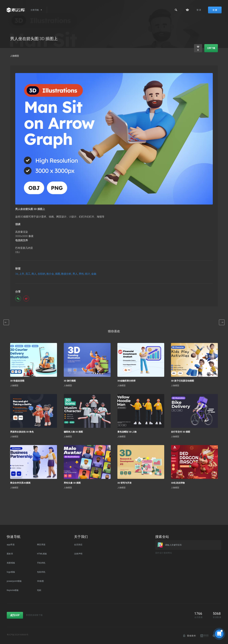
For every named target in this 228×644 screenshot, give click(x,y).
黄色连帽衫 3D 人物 (127, 432)
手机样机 (41, 563)
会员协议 (78, 545)
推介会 (50, 274)
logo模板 (11, 572)
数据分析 (66, 274)
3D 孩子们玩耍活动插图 (183, 381)
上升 (22, 274)
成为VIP (15, 615)
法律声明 (78, 554)
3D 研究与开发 (124, 483)
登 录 (199, 10)
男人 (75, 274)
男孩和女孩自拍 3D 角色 (22, 432)
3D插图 (40, 581)
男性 (81, 274)
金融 (94, 274)
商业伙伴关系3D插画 (20, 483)
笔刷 (39, 590)
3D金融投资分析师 (126, 381)
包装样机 (41, 572)
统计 (87, 274)
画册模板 (11, 563)
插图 (58, 274)
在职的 (42, 274)
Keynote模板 (13, 590)
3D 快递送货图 (17, 381)
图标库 (10, 554)
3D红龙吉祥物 (178, 483)
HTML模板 (42, 554)
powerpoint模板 (14, 581)
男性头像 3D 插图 (72, 483)
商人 (34, 274)
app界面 (11, 545)
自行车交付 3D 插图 (181, 432)
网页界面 (41, 545)
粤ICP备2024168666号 (18, 635)
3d (17, 274)
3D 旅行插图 (70, 381)
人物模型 (15, 56)
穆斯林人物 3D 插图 (73, 432)
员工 (28, 274)
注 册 (215, 10)
